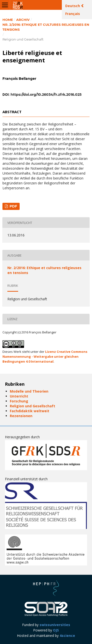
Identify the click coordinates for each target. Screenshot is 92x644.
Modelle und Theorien (29, 391)
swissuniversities (55, 625)
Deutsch (73, 6)
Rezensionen (21, 416)
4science (67, 636)
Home (8, 20)
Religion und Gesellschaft (33, 406)
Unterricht (19, 396)
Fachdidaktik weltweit (30, 411)
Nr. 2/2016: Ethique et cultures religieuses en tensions (46, 27)
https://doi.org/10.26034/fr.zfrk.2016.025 (46, 95)
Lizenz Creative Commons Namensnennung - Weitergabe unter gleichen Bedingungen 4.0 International (45, 356)
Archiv (23, 20)
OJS (56, 630)
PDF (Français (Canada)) (11, 207)
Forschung (19, 401)
